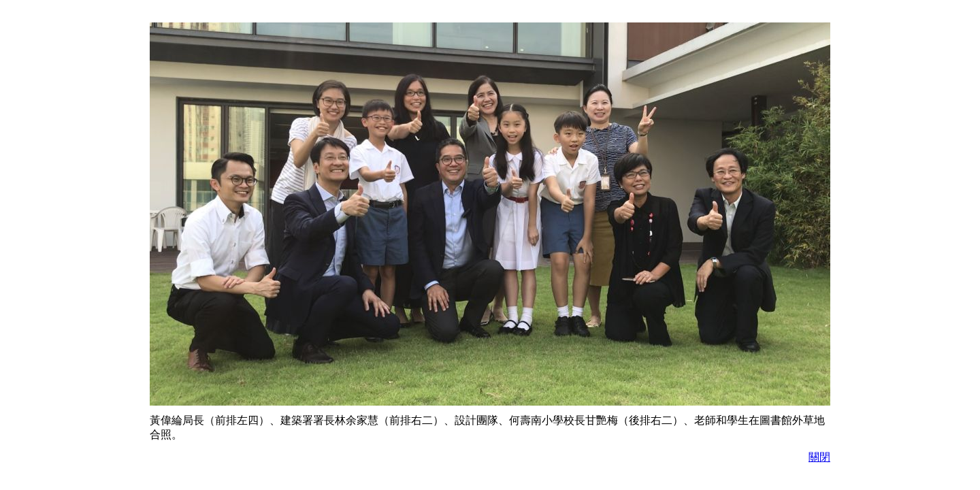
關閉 (819, 457)
